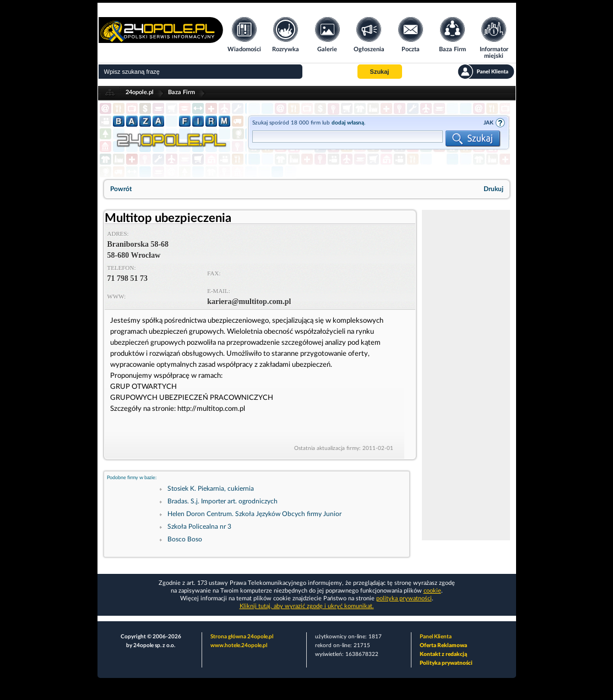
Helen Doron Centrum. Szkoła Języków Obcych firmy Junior (254, 514)
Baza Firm (181, 92)
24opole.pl (140, 92)
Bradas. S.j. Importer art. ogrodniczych (223, 501)
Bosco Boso (185, 539)
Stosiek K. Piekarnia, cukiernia (211, 489)
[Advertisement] (466, 375)
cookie (432, 591)
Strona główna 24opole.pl (242, 637)
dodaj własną (348, 123)
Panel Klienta (436, 637)
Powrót (121, 189)
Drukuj (493, 189)
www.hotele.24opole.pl (239, 645)
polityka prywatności (404, 598)
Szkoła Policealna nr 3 (199, 527)
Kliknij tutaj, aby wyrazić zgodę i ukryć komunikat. (307, 606)
